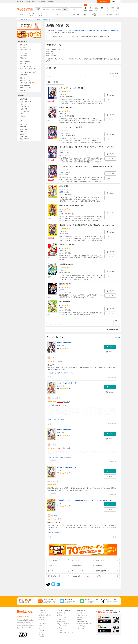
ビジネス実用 (85, 14)
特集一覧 (22, 78)
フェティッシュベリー (67, 245)
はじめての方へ (108, 14)
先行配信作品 (24, 75)
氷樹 (53, 445)
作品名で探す (24, 129)
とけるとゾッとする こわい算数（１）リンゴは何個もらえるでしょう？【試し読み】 (89, 166)
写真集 (23, 116)
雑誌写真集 (94, 14)
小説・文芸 (76, 14)
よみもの (67, 133)
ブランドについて (82, 615)
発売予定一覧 (24, 45)
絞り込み (38, 9)
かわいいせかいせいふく (68, 108)
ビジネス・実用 (25, 111)
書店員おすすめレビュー (27, 85)
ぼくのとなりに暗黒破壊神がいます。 (72, 206)
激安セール (23, 64)
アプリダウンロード (63, 617)
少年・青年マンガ (31, 14)
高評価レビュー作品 (25, 88)
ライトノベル (25, 106)
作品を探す (60, 615)
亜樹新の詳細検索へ (113, 330)
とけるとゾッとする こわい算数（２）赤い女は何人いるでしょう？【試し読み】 (87, 147)
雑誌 (22, 114)
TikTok (41, 632)
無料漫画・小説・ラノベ (46, 615)
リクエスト (60, 630)
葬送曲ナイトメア (65, 284)
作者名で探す (24, 132)
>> (116, 76)
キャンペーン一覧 (25, 80)
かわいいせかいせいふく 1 (67, 343)
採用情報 (79, 617)
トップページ (43, 613)
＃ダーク (56, 419)
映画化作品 (23, 58)
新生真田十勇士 (65, 302)
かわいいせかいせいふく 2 (67, 430)
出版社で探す (24, 136)
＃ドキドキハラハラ (67, 373)
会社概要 (79, 613)
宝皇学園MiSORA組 (66, 264)
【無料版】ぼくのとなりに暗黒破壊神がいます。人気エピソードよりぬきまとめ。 (82, 30)
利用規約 (79, 619)
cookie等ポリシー (82, 626)
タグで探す (23, 127)
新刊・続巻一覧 (24, 47)
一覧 (117, 337)
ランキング (42, 619)
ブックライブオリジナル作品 (28, 72)
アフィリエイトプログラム (65, 632)
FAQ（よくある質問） (64, 624)
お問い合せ (60, 628)
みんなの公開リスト (28, 83)
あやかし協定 (64, 186)
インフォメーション (63, 626)
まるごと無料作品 (25, 62)
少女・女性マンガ (40, 14)
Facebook (42, 637)
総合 (22, 14)
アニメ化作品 (24, 53)
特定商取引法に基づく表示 (84, 624)
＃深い (62, 419)
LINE (40, 626)
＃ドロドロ (51, 457)
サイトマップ (80, 628)
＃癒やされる (59, 457)
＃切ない (50, 419)
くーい (53, 358)
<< (50, 76)
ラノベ (67, 14)
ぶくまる (22, 90)
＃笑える (50, 373)
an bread (54, 515)
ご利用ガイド (117, 14)
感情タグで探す (24, 139)
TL (58, 14)
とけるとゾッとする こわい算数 (71, 127)
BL (49, 14)
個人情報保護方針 (82, 622)
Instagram (42, 630)
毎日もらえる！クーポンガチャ (29, 69)
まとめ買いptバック (25, 66)
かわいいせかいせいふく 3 (67, 383)
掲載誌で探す (24, 134)
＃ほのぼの (57, 373)
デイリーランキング (25, 50)
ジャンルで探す (24, 124)
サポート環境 (61, 622)
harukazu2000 (56, 398)
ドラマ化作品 (24, 56)
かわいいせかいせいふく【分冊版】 (71, 88)
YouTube (41, 635)
